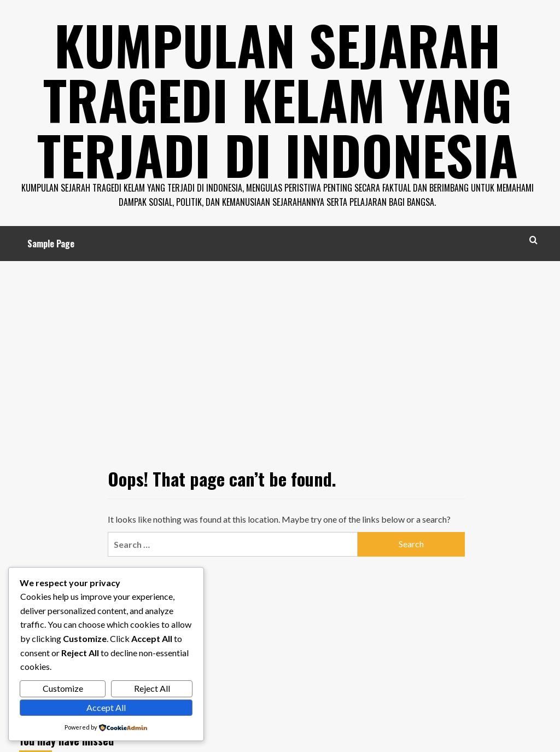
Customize (63, 688)
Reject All (152, 688)
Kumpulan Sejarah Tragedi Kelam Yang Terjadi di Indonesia (278, 99)
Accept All (106, 707)
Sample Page (51, 243)
